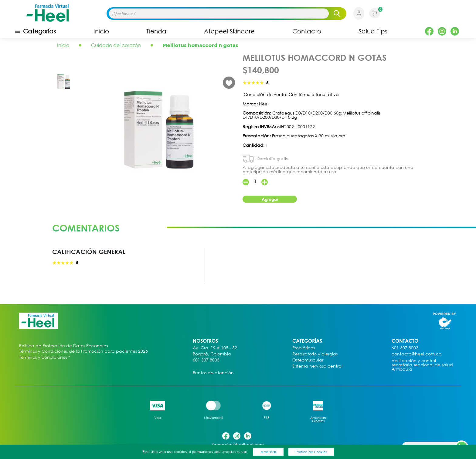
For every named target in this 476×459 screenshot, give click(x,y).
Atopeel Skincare (229, 31)
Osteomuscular (308, 360)
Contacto (307, 31)
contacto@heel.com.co (416, 354)
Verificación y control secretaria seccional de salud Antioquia (422, 365)
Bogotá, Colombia (212, 354)
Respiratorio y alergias (315, 354)
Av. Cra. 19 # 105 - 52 (215, 348)
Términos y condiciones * (45, 357)
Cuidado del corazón (116, 45)
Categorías (35, 31)
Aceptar (268, 452)
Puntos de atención (213, 373)
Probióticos (304, 348)
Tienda (156, 31)
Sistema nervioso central (317, 366)
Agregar (270, 199)
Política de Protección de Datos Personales (63, 346)
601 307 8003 (206, 360)
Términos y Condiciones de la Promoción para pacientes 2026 (83, 351)
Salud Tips (373, 31)
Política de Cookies (311, 452)
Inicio (101, 31)
